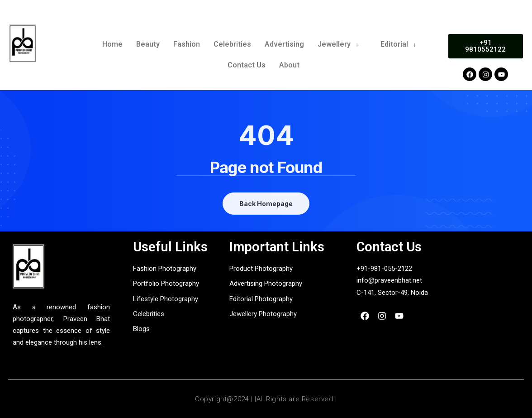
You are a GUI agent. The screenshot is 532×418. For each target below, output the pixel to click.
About (289, 65)
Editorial (402, 44)
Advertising (284, 44)
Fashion (187, 44)
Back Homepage (266, 204)
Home (112, 44)
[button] (342, 44)
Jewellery (342, 44)
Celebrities (232, 44)
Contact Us (247, 65)
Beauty (148, 44)
